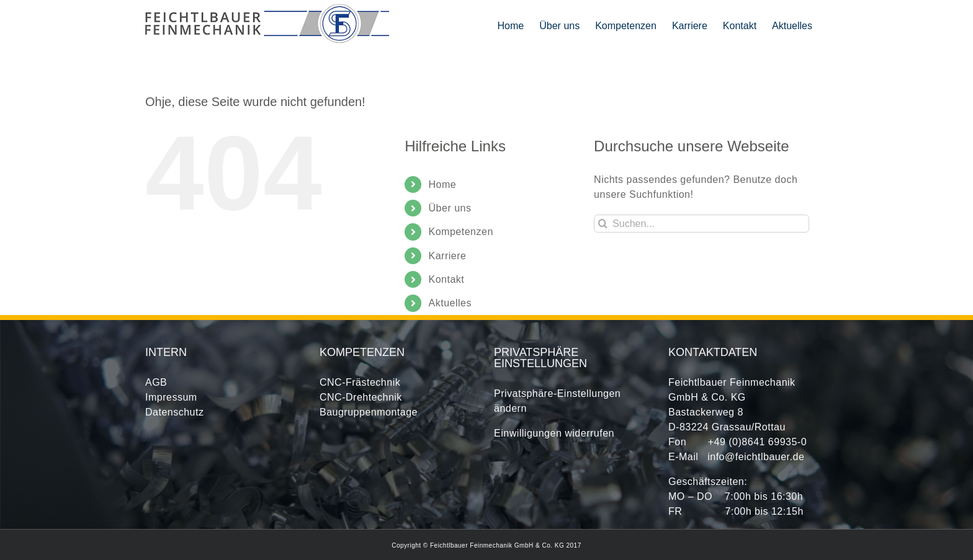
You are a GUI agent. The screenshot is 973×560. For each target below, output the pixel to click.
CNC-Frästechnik (360, 382)
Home (443, 184)
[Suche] (603, 224)
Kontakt (447, 279)
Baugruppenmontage (369, 412)
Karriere (448, 256)
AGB (156, 382)
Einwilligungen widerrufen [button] (554, 433)
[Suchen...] (702, 224)
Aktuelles (450, 303)
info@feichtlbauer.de (756, 457)
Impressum (171, 397)
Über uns (450, 208)
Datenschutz (174, 412)
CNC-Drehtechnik (361, 397)
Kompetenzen (461, 232)
